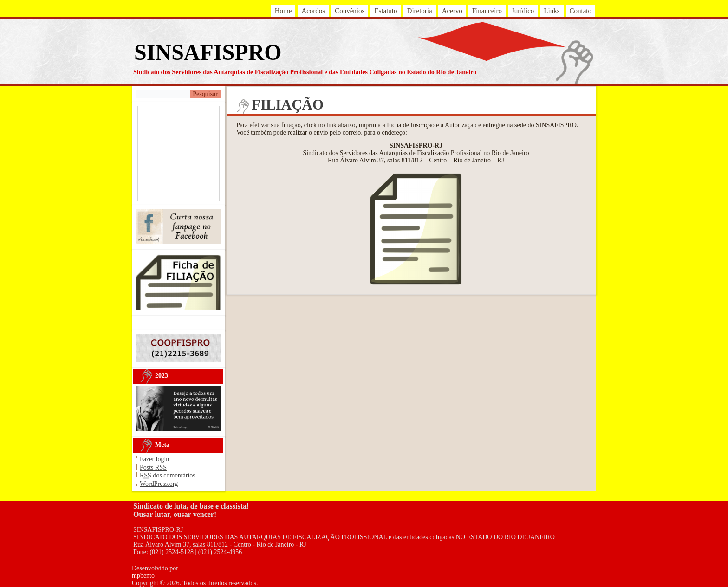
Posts (153, 468)
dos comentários (168, 475)
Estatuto (386, 11)
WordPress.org (159, 484)
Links (552, 11)
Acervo (452, 11)
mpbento (143, 576)
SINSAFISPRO (208, 52)
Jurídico (523, 11)
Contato (581, 11)
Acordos (313, 11)
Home (283, 11)
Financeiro (487, 11)
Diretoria (420, 11)
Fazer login (154, 459)
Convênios (350, 11)
